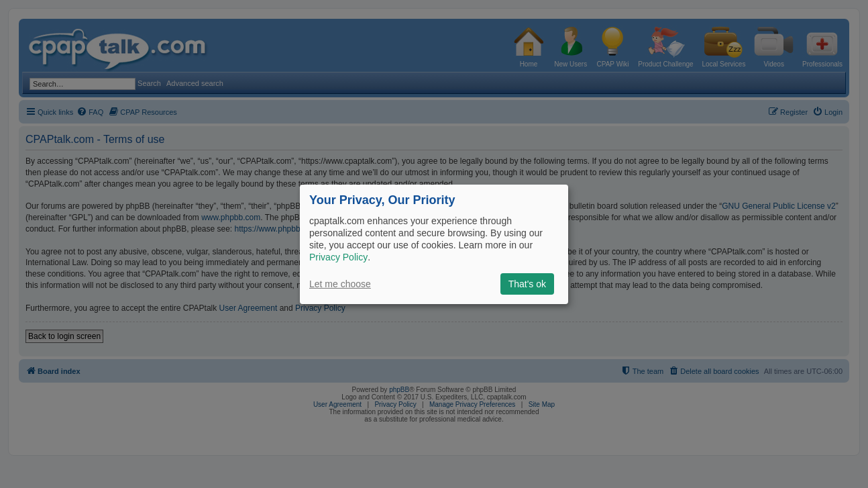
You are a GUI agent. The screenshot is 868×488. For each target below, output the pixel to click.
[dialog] (434, 244)
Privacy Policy (338, 257)
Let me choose (340, 284)
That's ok (527, 284)
